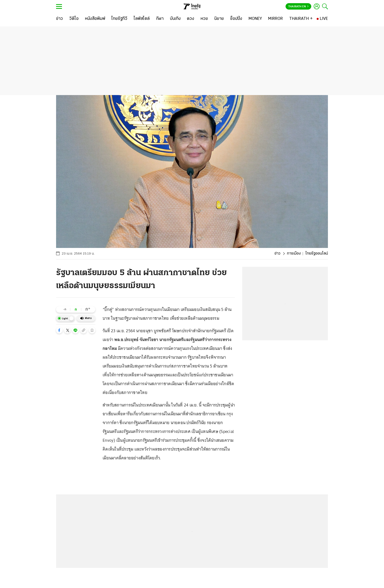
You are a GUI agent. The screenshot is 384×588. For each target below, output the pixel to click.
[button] (59, 330)
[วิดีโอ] (74, 19)
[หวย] (204, 19)
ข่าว (277, 254)
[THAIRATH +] (301, 19)
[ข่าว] (60, 19)
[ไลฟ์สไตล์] (142, 19)
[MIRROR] (276, 19)
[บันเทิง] (175, 19)
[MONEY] (255, 19)
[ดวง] (191, 19)
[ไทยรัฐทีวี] (119, 19)
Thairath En (298, 7)
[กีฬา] (160, 19)
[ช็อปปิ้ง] (236, 19)
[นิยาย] (219, 19)
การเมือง (294, 254)
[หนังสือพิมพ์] (95, 19)
